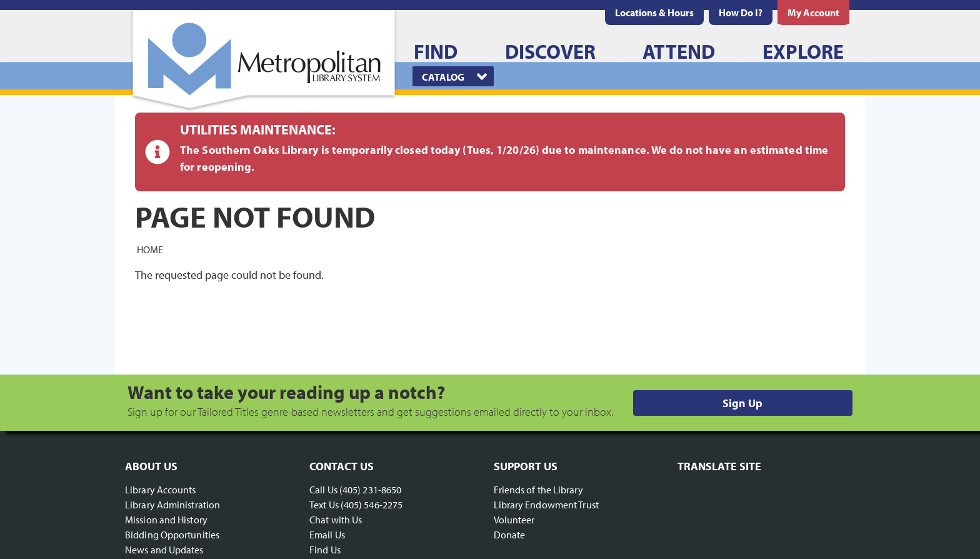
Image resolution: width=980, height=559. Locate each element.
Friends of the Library (538, 490)
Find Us (325, 550)
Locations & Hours (654, 13)
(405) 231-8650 (370, 490)
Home (150, 249)
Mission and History (166, 520)
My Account (813, 13)
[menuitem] (654, 13)
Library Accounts (161, 490)
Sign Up (742, 403)
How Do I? (741, 13)
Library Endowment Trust (546, 505)
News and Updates (164, 550)
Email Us (327, 535)
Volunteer (514, 520)
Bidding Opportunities (172, 535)
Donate (510, 535)
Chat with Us (336, 520)
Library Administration (172, 505)
